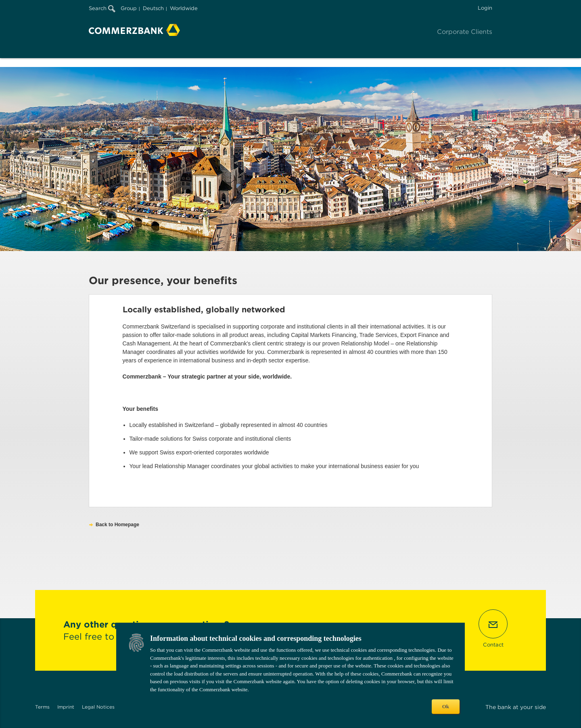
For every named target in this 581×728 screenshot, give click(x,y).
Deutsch (153, 8)
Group (129, 8)
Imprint (66, 707)
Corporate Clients (465, 32)
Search (102, 8)
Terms (42, 707)
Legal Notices (98, 707)
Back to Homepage (117, 525)
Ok (446, 706)
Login (485, 8)
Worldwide (184, 8)
